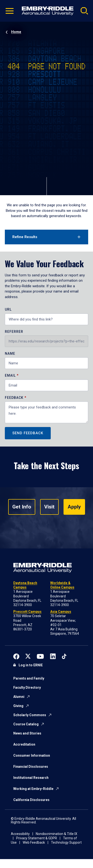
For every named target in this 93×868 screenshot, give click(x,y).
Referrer (14, 332)
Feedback (15, 398)
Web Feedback (34, 842)
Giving (18, 706)
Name (10, 354)
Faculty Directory (27, 688)
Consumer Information (32, 755)
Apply (74, 507)
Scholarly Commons (30, 715)
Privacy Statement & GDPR (37, 838)
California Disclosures (31, 800)
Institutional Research (31, 778)
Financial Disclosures (31, 767)
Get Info (22, 507)
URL (8, 310)
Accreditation (24, 744)
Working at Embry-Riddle (33, 789)
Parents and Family (29, 678)
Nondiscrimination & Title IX (57, 834)
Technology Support (66, 842)
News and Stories (27, 733)
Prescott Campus (27, 612)
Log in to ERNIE (31, 665)
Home (16, 32)
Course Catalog (26, 724)
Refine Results (25, 237)
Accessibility (20, 834)
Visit (49, 507)
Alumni (19, 697)
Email (10, 376)
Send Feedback (28, 433)
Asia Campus (61, 612)
